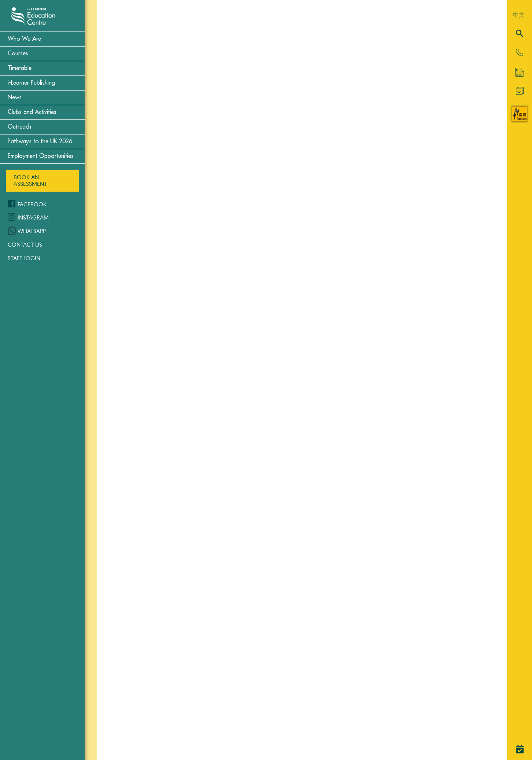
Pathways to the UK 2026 (40, 141)
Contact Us (25, 244)
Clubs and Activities (32, 112)
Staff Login (24, 258)
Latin (197, 519)
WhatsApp (32, 231)
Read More (238, 380)
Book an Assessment (30, 180)
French (200, 298)
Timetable (20, 68)
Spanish (202, 630)
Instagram (33, 217)
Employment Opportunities (41, 156)
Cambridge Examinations (235, 62)
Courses (18, 54)
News (15, 97)
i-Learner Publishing (31, 83)
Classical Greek (217, 180)
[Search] (520, 34)
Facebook (32, 204)
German (203, 401)
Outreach (19, 127)
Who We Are (24, 39)
